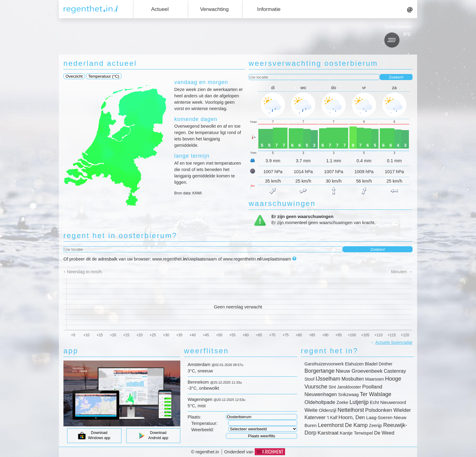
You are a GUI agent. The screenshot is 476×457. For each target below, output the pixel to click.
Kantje (346, 433)
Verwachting (214, 9)
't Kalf (332, 418)
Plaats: (194, 417)
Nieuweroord (393, 402)
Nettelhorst (351, 410)
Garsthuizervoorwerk (324, 364)
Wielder (402, 410)
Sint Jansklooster (345, 387)
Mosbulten (353, 379)
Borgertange (320, 371)
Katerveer (315, 417)
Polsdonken (379, 410)
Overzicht (74, 76)
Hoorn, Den (352, 417)
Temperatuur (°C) (104, 76)
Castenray (395, 371)
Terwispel (364, 433)
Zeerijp (375, 425)
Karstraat (328, 433)
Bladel (371, 364)
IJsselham (328, 379)
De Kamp (356, 425)
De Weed (384, 433)
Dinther (386, 364)
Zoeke (342, 402)
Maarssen (374, 379)
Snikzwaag (348, 395)
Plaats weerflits (262, 436)
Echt (374, 402)
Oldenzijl (328, 410)
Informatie (269, 9)
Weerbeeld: (203, 430)
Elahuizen (354, 364)
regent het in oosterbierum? (120, 235)
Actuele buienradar (394, 342)
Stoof (309, 379)
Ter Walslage (376, 394)
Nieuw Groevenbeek (359, 371)
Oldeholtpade (320, 402)
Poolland (372, 387)
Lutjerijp (359, 402)
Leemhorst (331, 425)
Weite (311, 410)
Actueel (160, 9)
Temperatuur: (204, 423)
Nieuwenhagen (321, 394)
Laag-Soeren (379, 417)
